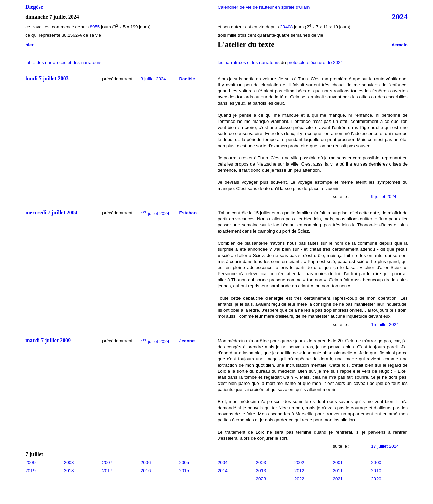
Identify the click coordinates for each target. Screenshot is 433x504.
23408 (286, 27)
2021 (338, 479)
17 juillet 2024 (385, 446)
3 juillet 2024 (153, 79)
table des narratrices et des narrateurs (63, 62)
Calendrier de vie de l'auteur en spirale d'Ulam (264, 7)
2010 (376, 471)
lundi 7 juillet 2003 (47, 78)
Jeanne (187, 341)
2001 (338, 463)
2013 (261, 471)
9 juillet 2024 (384, 196)
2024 (400, 17)
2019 (30, 471)
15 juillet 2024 (385, 324)
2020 (376, 479)
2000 (376, 463)
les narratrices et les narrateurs (249, 62)
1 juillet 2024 (155, 213)
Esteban (188, 213)
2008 (69, 463)
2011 (338, 471)
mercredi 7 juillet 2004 (51, 212)
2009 (30, 463)
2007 (107, 463)
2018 (69, 471)
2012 (299, 471)
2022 (299, 479)
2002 (299, 463)
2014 (223, 471)
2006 (146, 463)
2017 (107, 471)
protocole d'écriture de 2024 (315, 62)
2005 (184, 463)
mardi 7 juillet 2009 (48, 340)
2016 (146, 471)
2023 (261, 479)
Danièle (187, 79)
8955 (95, 27)
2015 (184, 471)
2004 (223, 463)
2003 (261, 463)
